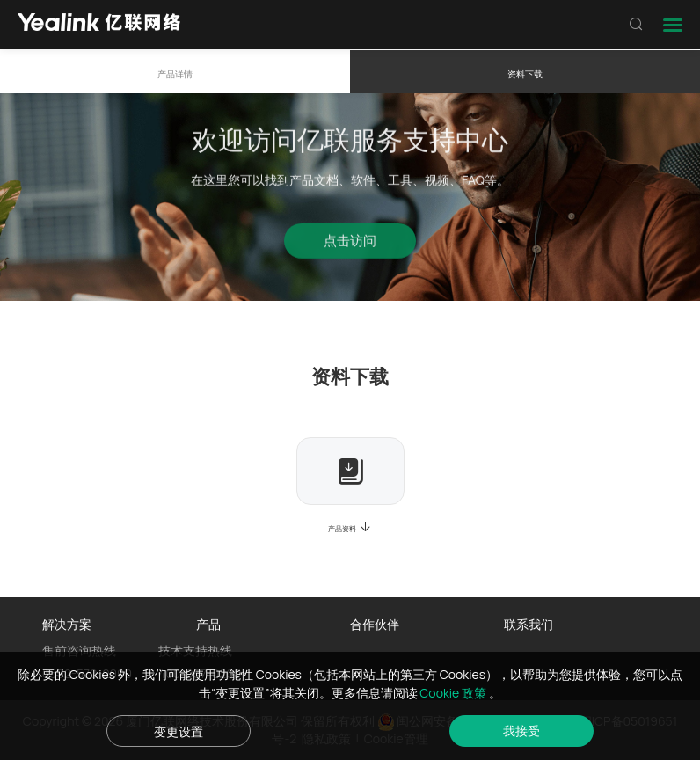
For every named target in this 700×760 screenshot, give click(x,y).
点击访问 (350, 244)
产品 (208, 624)
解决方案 (67, 624)
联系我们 (529, 624)
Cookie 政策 (454, 693)
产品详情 (175, 74)
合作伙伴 (375, 624)
